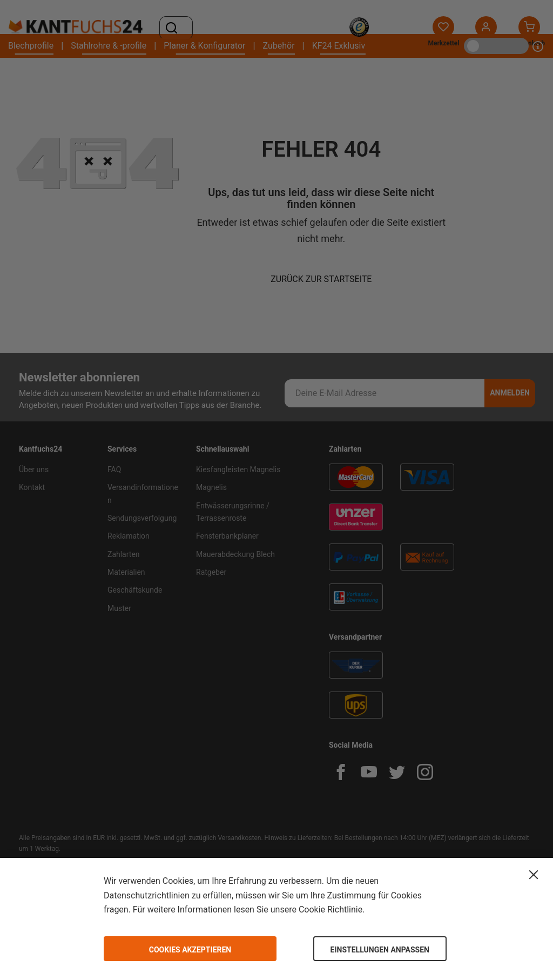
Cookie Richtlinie (331, 909)
